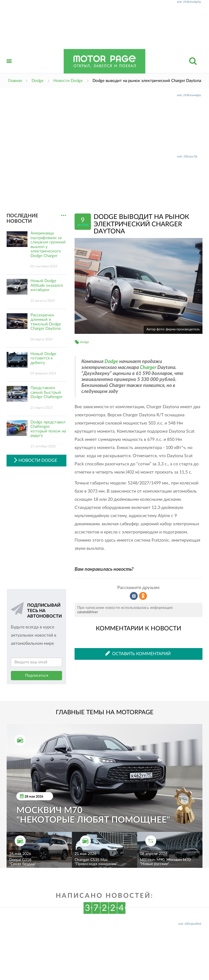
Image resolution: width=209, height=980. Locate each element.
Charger (148, 368)
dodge (84, 342)
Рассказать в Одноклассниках (143, 596)
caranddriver (88, 612)
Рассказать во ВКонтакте (134, 596)
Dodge (111, 362)
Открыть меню (9, 67)
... (64, 216)
